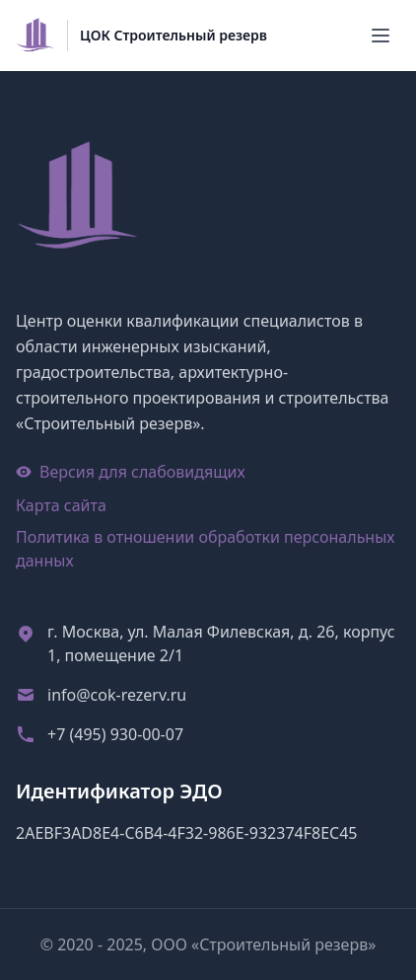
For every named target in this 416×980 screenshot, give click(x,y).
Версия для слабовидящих (131, 472)
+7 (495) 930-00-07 (115, 734)
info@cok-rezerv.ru (117, 695)
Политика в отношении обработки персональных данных (206, 549)
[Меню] (381, 36)
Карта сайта (61, 505)
